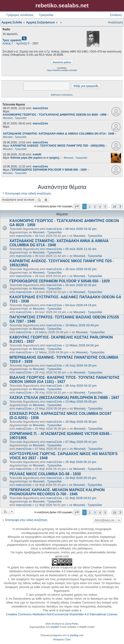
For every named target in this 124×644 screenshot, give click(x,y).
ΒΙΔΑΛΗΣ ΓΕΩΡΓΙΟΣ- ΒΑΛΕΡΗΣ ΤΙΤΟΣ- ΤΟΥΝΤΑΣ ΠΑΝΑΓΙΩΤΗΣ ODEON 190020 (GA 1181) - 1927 (65, 380)
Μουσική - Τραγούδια (47, 232)
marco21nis (40, 108)
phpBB (54, 627)
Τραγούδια (46, 15)
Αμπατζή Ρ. (23, 43)
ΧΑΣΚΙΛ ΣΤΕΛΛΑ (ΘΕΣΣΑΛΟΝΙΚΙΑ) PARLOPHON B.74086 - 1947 (64, 398)
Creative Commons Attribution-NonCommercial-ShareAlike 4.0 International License (62, 614)
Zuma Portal (71, 624)
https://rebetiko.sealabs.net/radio (62, 70)
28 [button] (114, 206)
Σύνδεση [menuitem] (116, 15)
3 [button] (95, 206)
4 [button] (100, 206)
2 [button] (90, 206)
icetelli (37, 154)
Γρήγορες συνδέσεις (20, 15)
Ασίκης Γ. (8, 43)
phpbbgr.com (77, 635)
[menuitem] (59, 640)
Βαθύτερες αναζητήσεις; (62, 95)
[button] (77, 206)
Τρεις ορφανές (12, 40)
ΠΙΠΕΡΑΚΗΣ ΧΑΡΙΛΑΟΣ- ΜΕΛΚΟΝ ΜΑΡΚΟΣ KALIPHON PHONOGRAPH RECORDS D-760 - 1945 (57, 492)
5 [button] (105, 206)
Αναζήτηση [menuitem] (115, 22)
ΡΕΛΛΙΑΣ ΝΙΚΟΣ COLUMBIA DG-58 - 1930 (45, 474)
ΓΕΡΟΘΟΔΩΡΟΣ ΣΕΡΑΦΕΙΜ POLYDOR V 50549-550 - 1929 (60, 281)
